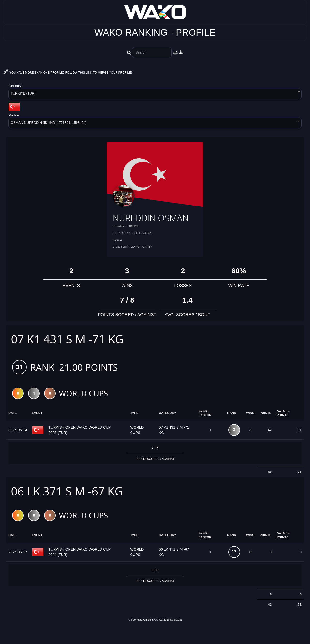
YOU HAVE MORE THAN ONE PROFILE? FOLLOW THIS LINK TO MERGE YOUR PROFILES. (69, 73)
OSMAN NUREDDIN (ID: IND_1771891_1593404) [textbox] (49, 123)
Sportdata (176, 636)
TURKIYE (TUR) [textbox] (23, 93)
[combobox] (155, 95)
